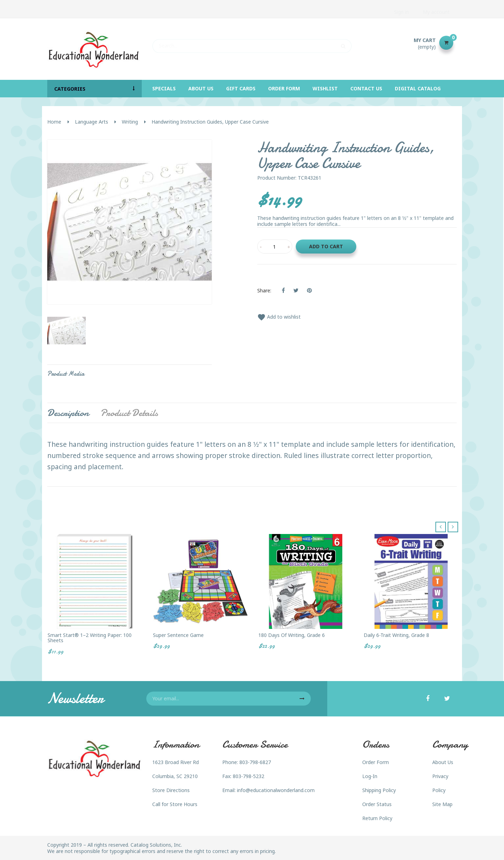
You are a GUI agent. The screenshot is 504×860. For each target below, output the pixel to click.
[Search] (252, 43)
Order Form (376, 762)
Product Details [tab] (129, 413)
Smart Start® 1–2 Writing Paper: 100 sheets (90, 638)
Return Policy (377, 818)
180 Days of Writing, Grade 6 (292, 635)
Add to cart (326, 246)
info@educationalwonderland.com (276, 790)
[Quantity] (275, 247)
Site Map (442, 804)
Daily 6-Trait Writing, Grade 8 (396, 635)
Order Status (377, 804)
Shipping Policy (379, 790)
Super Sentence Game (178, 635)
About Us (443, 762)
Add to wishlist (279, 317)
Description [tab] (68, 413)
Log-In (370, 776)
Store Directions (171, 790)
